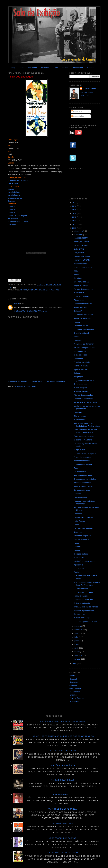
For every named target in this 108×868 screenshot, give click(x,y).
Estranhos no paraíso (83, 536)
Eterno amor (79, 300)
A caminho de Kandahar (84, 344)
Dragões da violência (63, 765)
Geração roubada (81, 554)
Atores (56, 68)
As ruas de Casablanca (83, 289)
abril (76, 648)
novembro (79, 235)
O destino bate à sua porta (85, 453)
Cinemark (73, 679)
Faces (76, 543)
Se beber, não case (82, 490)
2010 (75, 228)
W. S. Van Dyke (53, 290)
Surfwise (77, 572)
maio (77, 644)
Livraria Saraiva (14, 195)
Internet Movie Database (18, 180)
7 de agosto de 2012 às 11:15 (30, 311)
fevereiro (78, 655)
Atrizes (65, 68)
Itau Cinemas (75, 692)
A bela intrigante (81, 388)
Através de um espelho (83, 395)
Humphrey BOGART (82, 260)
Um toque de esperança (63, 809)
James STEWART (81, 245)
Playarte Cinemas (77, 698)
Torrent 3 (11, 213)
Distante (77, 340)
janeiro (78, 659)
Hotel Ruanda (80, 521)
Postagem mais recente (17, 381)
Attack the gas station (83, 318)
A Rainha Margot (63, 794)
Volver (76, 337)
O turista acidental (81, 333)
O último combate (81, 589)
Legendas (12, 224)
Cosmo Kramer (90, 88)
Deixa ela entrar (80, 497)
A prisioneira (79, 293)
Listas (21, 68)
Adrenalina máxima (82, 461)
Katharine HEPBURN (83, 256)
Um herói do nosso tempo (84, 561)
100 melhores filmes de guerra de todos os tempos (63, 736)
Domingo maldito (63, 824)
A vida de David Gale (63, 780)
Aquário (77, 550)
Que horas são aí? (81, 282)
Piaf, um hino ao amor (83, 475)
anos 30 (24, 290)
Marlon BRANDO (81, 264)
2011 (75, 224)
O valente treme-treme (83, 464)
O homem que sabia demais (85, 621)
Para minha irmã (81, 307)
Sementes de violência (63, 751)
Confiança (78, 412)
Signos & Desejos (81, 285)
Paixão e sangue (81, 596)
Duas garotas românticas (84, 436)
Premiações (32, 68)
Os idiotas (78, 278)
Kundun (77, 322)
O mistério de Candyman (84, 329)
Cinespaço (74, 682)
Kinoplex (73, 695)
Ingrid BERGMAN (81, 238)
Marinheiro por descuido (84, 610)
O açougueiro (79, 450)
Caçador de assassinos (83, 399)
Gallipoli (77, 547)
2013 (75, 217)
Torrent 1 (11, 207)
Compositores (78, 68)
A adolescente (80, 420)
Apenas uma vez (81, 369)
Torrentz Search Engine (17, 216)
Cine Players (13, 183)
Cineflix (72, 676)
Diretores (45, 68)
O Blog (12, 68)
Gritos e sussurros (81, 539)
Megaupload (13, 218)
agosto (78, 633)
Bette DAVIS (79, 249)
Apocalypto (78, 565)
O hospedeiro (79, 568)
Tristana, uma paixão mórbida (86, 607)
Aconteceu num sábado (63, 838)
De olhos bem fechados (84, 528)
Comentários (77, 116)
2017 (75, 202)
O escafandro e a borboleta (85, 479)
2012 (75, 221)
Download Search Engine (18, 221)
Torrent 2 (11, 210)
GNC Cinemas (75, 689)
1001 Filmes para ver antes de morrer (63, 722)
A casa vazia (79, 558)
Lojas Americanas (15, 198)
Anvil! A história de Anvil (84, 486)
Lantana (77, 494)
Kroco (16, 303)
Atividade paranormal (83, 483)
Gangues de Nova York (83, 600)
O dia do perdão (81, 355)
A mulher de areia (81, 391)
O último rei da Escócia (83, 315)
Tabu (76, 271)
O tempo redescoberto (83, 267)
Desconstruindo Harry (83, 304)
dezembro (79, 231)
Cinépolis (73, 685)
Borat (76, 468)
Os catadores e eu (81, 351)
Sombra (77, 275)
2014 (75, 213)
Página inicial (37, 381)
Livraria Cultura (14, 192)
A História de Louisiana (83, 592)
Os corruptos (79, 614)
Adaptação (78, 377)
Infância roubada (81, 366)
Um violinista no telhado (84, 517)
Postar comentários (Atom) (26, 386)
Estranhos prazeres (82, 326)
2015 (75, 210)
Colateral (78, 373)
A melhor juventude (82, 362)
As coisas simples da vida (84, 348)
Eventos (91, 68)
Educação (78, 514)
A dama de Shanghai (82, 618)
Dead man (78, 532)
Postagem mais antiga (56, 381)
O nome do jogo (81, 384)
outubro (78, 626)
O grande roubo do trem (84, 380)
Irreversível (78, 359)
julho (77, 637)
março (77, 652)
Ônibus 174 (79, 311)
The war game (80, 416)
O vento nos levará (82, 296)
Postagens (77, 111)
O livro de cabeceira (82, 603)
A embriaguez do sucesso (63, 853)
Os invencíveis (80, 472)
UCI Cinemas (75, 701)
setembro (79, 630)
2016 (75, 206)
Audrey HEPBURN (82, 242)
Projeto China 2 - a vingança (85, 402)
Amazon (11, 189)
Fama (76, 525)
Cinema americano (37, 290)
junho (77, 641)
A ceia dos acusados (20, 77)
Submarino (12, 201)
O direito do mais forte (83, 440)
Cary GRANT (79, 253)
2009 (75, 663)
